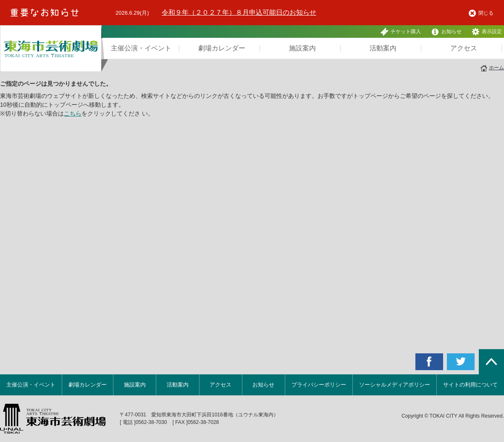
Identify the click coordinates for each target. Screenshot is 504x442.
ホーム (496, 68)
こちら (73, 113)
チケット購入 (401, 32)
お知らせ (446, 32)
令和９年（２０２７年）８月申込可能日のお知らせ (239, 12)
